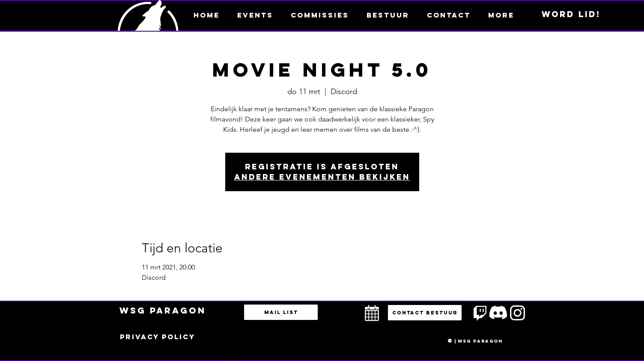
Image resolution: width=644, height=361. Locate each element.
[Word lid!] (571, 15)
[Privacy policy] (158, 337)
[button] (501, 15)
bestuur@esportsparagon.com (227, 359)
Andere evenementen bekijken (322, 177)
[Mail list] (281, 312)
